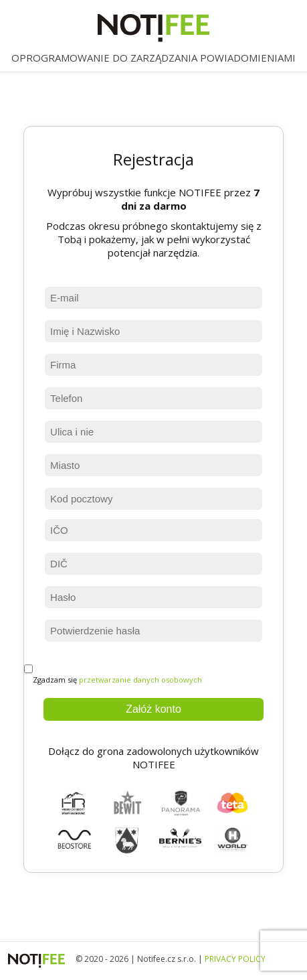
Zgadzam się (113, 675)
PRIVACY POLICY (235, 959)
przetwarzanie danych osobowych (140, 680)
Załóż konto (153, 709)
